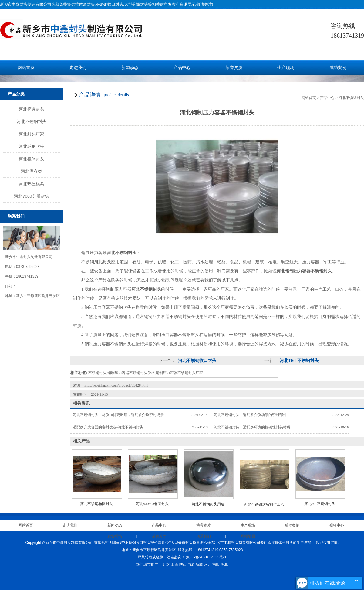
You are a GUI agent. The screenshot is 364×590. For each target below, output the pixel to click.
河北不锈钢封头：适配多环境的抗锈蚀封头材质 (252, 427)
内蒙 (191, 564)
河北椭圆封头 (32, 109)
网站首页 (26, 68)
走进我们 (78, 68)
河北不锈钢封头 (32, 121)
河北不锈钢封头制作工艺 (264, 504)
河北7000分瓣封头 (31, 196)
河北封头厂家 (32, 134)
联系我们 (204, 536)
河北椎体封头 (32, 159)
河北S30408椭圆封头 (152, 504)
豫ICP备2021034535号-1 (206, 557)
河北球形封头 (32, 146)
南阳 (216, 564)
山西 (174, 564)
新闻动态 (130, 68)
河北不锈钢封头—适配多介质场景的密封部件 (250, 415)
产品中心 (182, 68)
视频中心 (337, 525)
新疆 (199, 564)
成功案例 (338, 68)
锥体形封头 (85, 4)
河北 (208, 564)
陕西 (183, 564)
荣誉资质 (234, 68)
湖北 (224, 564)
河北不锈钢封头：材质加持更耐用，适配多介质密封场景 (118, 415)
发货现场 (115, 536)
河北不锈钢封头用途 (208, 504)
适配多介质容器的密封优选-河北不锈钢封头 (108, 427)
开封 (166, 564)
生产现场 (286, 68)
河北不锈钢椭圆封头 (96, 504)
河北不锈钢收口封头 (197, 361)
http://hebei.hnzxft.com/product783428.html (116, 385)
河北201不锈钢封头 (320, 504)
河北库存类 (32, 171)
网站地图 (248, 536)
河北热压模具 (32, 184)
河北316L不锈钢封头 (298, 361)
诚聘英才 (159, 536)
